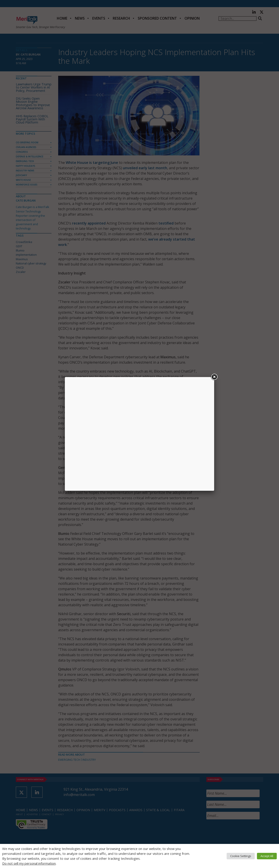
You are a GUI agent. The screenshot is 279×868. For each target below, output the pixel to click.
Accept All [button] (267, 856)
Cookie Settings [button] (241, 856)
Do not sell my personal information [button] (29, 863)
